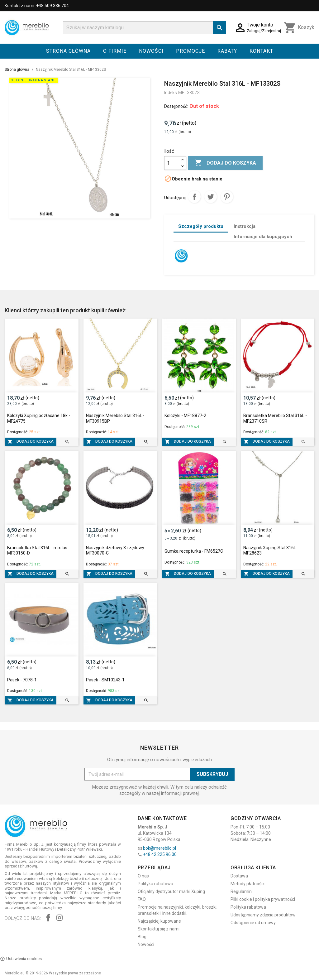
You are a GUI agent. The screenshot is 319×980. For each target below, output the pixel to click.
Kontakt (261, 51)
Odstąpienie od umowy (253, 923)
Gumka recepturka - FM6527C (194, 551)
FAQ (142, 899)
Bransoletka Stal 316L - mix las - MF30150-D (38, 550)
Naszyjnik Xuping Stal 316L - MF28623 (271, 550)
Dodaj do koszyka (225, 163)
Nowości (151, 51)
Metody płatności (248, 884)
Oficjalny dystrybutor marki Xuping (171, 891)
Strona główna (68, 51)
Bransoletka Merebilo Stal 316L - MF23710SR (275, 418)
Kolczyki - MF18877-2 (185, 416)
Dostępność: (176, 106)
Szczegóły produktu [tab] (201, 226)
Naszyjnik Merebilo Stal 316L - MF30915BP (115, 418)
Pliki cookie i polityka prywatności (263, 899)
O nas (143, 876)
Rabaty (227, 51)
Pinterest (227, 197)
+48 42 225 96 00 (160, 854)
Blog (142, 937)
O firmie (115, 51)
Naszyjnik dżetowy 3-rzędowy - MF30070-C (116, 550)
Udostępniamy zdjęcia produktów (263, 915)
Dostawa (239, 876)
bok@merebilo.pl (159, 848)
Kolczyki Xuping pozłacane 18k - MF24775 (39, 418)
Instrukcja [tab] (245, 226)
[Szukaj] (145, 28)
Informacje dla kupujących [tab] (263, 237)
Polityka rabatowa (155, 884)
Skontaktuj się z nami (159, 929)
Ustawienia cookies (21, 959)
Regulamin (241, 891)
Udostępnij (194, 197)
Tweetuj (211, 197)
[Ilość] (172, 163)
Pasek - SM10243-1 (105, 680)
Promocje (190, 51)
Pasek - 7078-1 (22, 680)
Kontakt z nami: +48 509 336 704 (37, 6)
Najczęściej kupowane (159, 921)
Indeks (171, 93)
